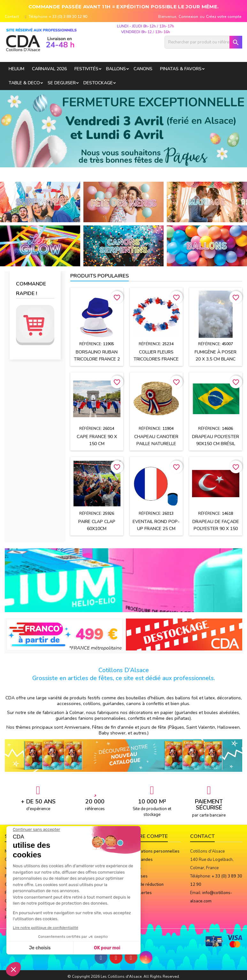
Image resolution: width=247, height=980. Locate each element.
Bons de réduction (146, 885)
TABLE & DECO (24, 83)
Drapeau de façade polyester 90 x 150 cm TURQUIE (216, 529)
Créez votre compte (224, 17)
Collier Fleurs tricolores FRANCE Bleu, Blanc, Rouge (156, 359)
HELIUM (16, 69)
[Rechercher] (203, 42)
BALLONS (116, 69)
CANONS (143, 69)
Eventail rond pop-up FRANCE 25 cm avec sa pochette (156, 529)
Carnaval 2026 (49, 69)
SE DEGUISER (62, 83)
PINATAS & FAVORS (181, 69)
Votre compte (148, 836)
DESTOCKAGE (98, 83)
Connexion (188, 17)
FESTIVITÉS (86, 69)
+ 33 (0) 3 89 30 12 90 (68, 17)
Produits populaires (100, 276)
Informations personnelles (154, 851)
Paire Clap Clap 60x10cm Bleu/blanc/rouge (97, 529)
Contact (12, 17)
